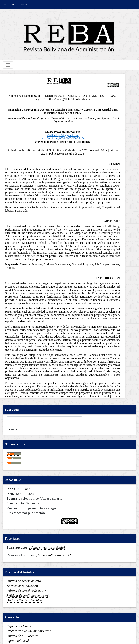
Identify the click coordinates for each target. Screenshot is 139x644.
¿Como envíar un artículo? (47, 547)
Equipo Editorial (18, 641)
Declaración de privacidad (24, 600)
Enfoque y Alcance (19, 626)
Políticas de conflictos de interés (28, 595)
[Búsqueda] (44, 420)
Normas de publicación (22, 586)
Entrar (23, 4)
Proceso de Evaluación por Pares (29, 631)
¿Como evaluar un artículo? (55, 555)
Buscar (13, 429)
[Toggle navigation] (8, 65)
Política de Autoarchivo (23, 636)
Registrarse (10, 4)
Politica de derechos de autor (26, 591)
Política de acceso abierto (24, 581)
